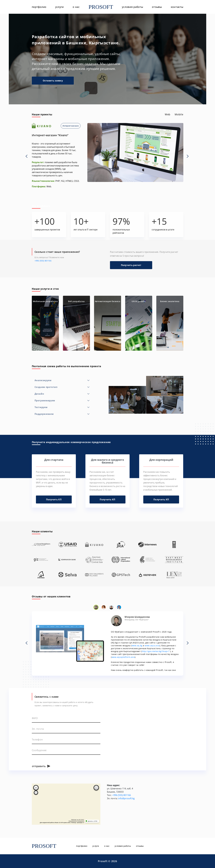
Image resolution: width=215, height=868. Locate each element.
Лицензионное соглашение (76, 821)
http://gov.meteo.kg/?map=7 (156, 651)
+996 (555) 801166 (43, 261)
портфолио (39, 7)
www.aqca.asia (152, 646)
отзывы (157, 7)
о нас (76, 7)
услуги (60, 7)
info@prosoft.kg (126, 798)
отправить (39, 766)
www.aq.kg (137, 646)
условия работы (132, 7)
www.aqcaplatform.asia (123, 657)
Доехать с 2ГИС (93, 821)
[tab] (168, 114)
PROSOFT (101, 7)
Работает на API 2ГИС (78, 820)
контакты (177, 7)
